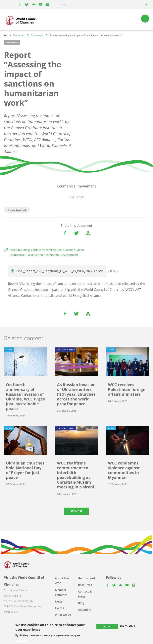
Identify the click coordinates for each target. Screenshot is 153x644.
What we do (63, 615)
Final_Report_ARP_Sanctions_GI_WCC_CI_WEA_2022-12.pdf (60, 271)
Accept (107, 627)
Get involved (87, 578)
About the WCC (62, 581)
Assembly (85, 610)
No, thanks (128, 627)
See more (76, 511)
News (59, 601)
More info (21, 641)
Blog (81, 603)
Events (59, 608)
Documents (37, 35)
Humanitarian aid (17, 210)
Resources (19, 35)
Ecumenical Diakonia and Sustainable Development (44, 255)
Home (5, 35)
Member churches (61, 592)
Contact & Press (85, 594)
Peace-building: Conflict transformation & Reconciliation (47, 250)
